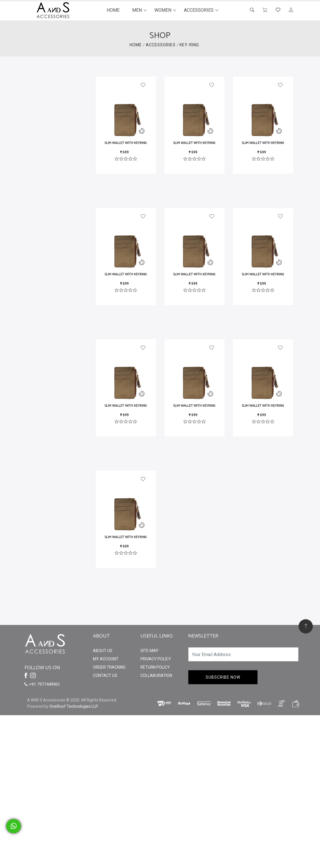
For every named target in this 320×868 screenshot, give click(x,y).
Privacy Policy (156, 659)
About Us (103, 651)
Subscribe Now (223, 677)
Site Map (149, 651)
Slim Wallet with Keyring (126, 143)
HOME (136, 45)
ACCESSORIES (161, 45)
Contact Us (105, 675)
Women (163, 10)
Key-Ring (189, 45)
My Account (106, 659)
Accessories (199, 10)
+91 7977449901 (42, 684)
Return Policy (155, 667)
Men (137, 10)
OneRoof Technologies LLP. (74, 706)
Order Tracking (109, 667)
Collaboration (156, 675)
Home (113, 10)
